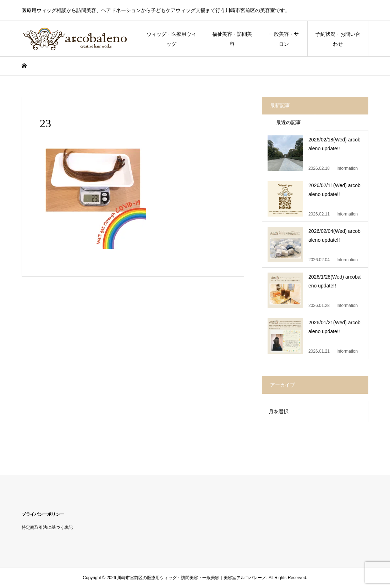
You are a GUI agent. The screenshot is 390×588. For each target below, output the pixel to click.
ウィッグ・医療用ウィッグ (171, 39)
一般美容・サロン (284, 39)
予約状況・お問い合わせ (338, 39)
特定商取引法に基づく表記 (47, 527)
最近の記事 (289, 122)
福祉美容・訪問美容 (232, 39)
